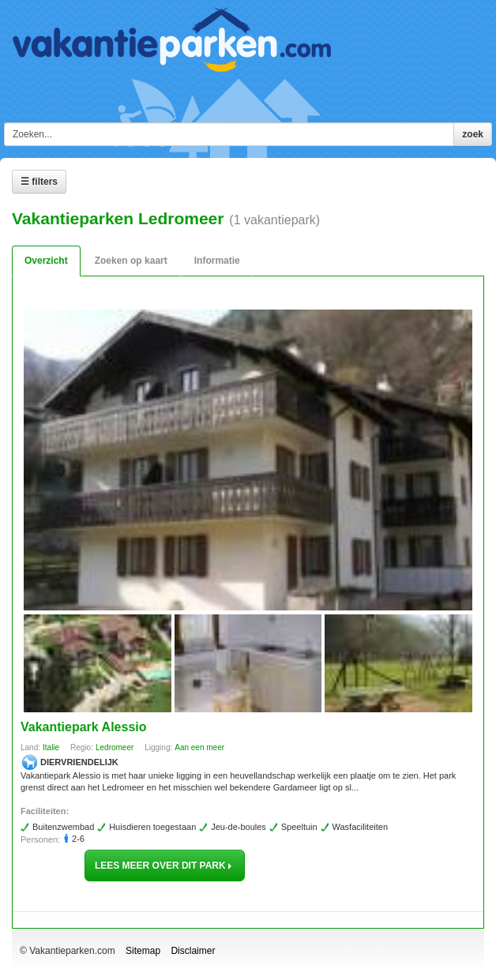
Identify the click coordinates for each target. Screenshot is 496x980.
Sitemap (143, 951)
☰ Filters (39, 182)
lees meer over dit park (165, 865)
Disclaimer (193, 951)
